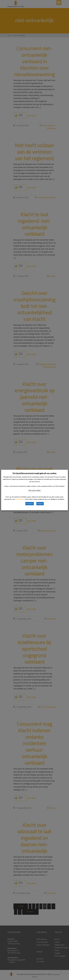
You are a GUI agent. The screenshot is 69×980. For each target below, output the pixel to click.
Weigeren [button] (40, 504)
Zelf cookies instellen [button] (34, 491)
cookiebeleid (20, 499)
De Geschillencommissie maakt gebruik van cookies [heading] (34, 473)
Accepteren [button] (30, 504)
